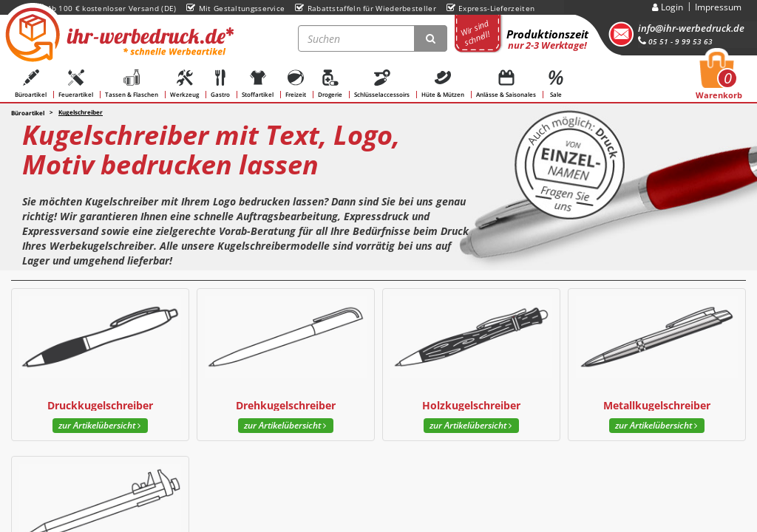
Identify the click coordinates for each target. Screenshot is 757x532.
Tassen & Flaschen (132, 84)
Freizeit (296, 84)
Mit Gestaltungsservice (235, 8)
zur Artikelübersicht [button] (99, 425)
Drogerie (330, 84)
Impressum (718, 7)
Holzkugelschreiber (471, 405)
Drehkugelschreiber (286, 405)
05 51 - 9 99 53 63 (675, 41)
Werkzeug (184, 84)
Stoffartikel (258, 84)
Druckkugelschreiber (100, 405)
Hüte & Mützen (443, 84)
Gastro (220, 84)
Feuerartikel (76, 84)
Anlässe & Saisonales (506, 84)
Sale (556, 84)
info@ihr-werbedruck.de (691, 28)
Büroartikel (31, 84)
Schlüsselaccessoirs (382, 84)
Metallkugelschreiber (657, 405)
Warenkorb (719, 80)
